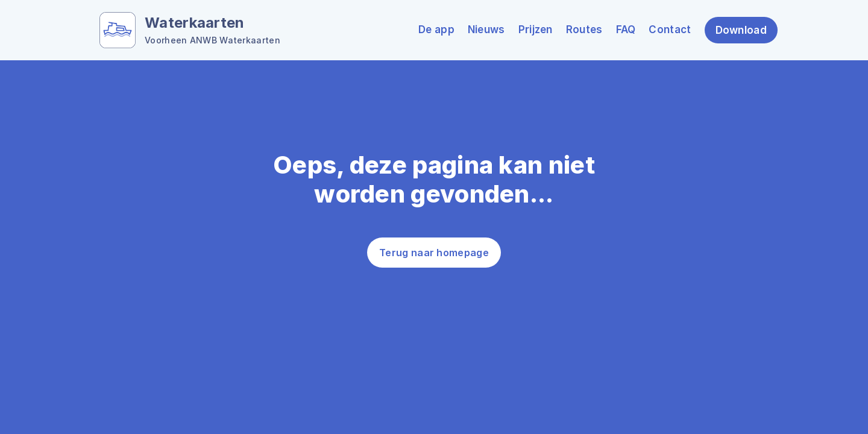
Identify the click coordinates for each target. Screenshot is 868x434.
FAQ (626, 30)
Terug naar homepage (434, 253)
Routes (584, 30)
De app (436, 30)
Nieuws (486, 30)
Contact (670, 30)
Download (741, 30)
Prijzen (536, 30)
